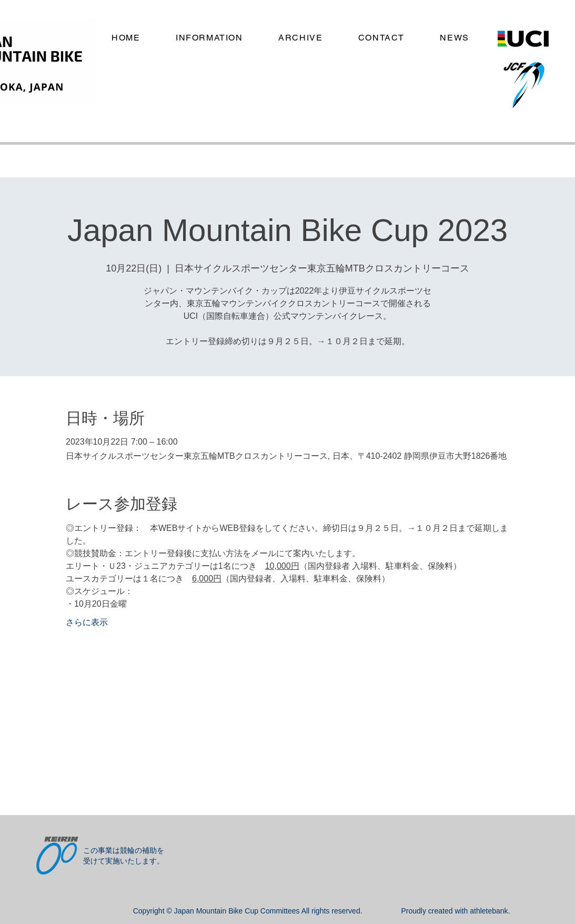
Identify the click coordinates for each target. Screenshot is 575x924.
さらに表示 (87, 622)
